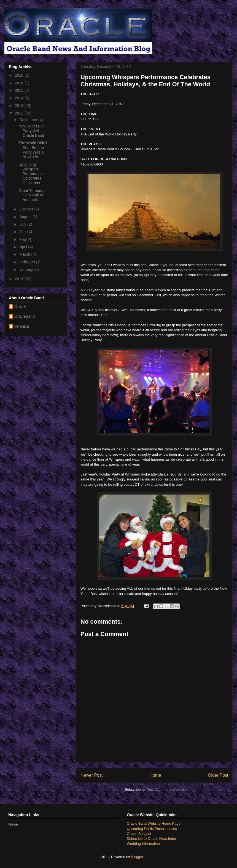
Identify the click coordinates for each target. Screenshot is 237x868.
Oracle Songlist (139, 834)
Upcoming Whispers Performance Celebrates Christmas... (32, 174)
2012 (20, 113)
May (23, 239)
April (24, 247)
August (26, 217)
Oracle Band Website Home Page (154, 823)
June (24, 232)
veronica (22, 326)
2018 (20, 75)
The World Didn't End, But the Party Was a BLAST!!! (33, 150)
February (28, 262)
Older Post (218, 775)
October (27, 209)
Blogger (137, 857)
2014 (20, 98)
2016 (20, 83)
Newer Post (92, 775)
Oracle (20, 306)
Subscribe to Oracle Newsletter (151, 839)
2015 (20, 90)
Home (155, 775)
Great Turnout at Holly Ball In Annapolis (33, 195)
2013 (20, 106)
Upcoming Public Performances (152, 829)
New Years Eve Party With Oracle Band (32, 131)
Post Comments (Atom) (165, 790)
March (25, 254)
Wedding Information (143, 844)
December (29, 120)
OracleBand (25, 316)
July (23, 224)
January (27, 269)
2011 (20, 279)
